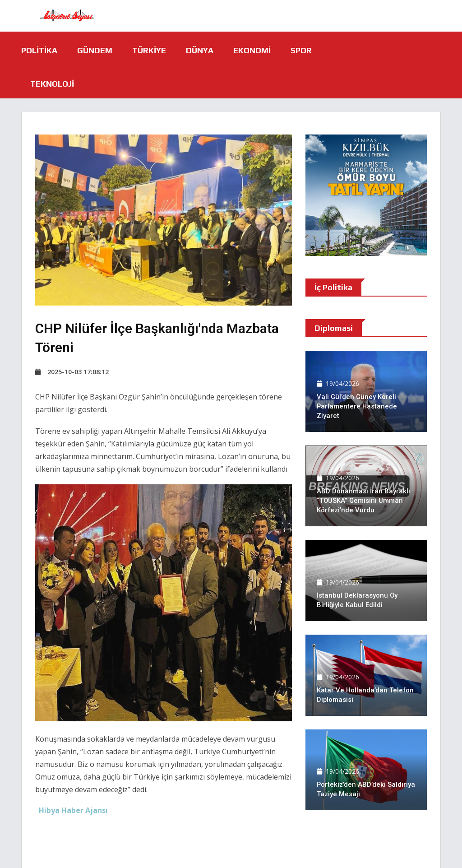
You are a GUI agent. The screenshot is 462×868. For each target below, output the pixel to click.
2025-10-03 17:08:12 (72, 372)
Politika (39, 50)
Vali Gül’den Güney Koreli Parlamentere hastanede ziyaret (357, 406)
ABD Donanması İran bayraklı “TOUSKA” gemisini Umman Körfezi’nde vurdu (363, 501)
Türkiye (149, 50)
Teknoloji (52, 84)
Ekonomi (252, 50)
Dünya (200, 50)
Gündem (95, 50)
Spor (301, 50)
